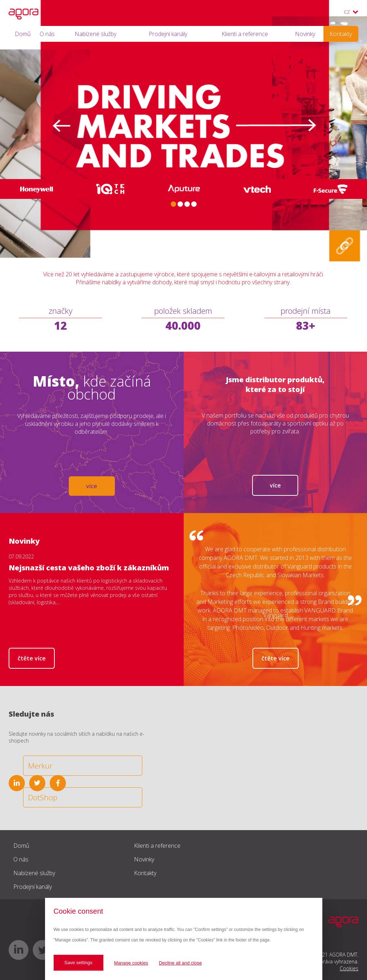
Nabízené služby (95, 34)
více (92, 486)
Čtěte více (32, 658)
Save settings (79, 963)
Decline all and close (180, 963)
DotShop (43, 797)
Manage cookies (131, 963)
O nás (47, 34)
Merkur (40, 766)
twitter (37, 783)
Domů (23, 34)
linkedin (17, 783)
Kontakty (341, 34)
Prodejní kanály (168, 34)
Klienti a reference (245, 34)
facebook (58, 783)
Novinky (305, 34)
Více (275, 485)
